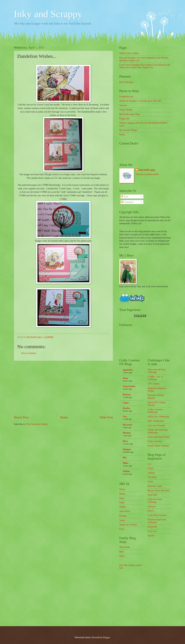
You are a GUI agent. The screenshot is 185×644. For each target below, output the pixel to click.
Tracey (151, 468)
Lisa (125, 416)
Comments (127, 202)
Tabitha (123, 507)
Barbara (127, 395)
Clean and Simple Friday (159, 437)
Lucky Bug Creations (157, 515)
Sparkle (151, 536)
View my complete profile (147, 174)
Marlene (127, 433)
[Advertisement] (63, 388)
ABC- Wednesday (156, 421)
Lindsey (151, 473)
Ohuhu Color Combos (129, 53)
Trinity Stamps (126, 110)
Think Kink (125, 547)
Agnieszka (128, 370)
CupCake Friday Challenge (155, 501)
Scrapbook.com (126, 97)
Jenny (122, 498)
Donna (122, 494)
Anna (125, 378)
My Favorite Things (128, 130)
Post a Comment (29, 353)
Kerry (122, 529)
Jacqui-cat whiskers (128, 525)
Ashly (122, 556)
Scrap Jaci (152, 531)
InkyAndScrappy (147, 170)
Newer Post (21, 417)
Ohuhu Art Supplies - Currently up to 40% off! (140, 101)
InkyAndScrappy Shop (130, 114)
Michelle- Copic (155, 486)
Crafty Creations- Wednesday (155, 411)
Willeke (126, 471)
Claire (126, 403)
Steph (122, 503)
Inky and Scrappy (48, 14)
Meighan (127, 449)
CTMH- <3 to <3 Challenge (155, 378)
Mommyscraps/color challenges (157, 521)
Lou (149, 464)
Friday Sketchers (155, 441)
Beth (121, 552)
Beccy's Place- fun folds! (159, 491)
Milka (126, 463)
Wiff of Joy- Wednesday (159, 417)
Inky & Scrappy (126, 82)
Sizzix (122, 134)
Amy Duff (152, 495)
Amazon (123, 105)
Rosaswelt (152, 527)
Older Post (106, 417)
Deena (122, 489)
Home (64, 417)
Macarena (128, 425)
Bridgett (123, 516)
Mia (125, 458)
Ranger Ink (124, 119)
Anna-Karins (129, 386)
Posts (125, 197)
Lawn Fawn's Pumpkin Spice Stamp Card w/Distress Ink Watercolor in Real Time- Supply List (145, 66)
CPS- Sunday (154, 384)
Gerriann (152, 506)
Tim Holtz (152, 477)
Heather (127, 408)
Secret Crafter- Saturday (159, 446)
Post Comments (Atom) (37, 424)
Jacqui (122, 520)
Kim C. (151, 511)
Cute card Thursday (157, 425)
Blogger (106, 637)
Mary (125, 441)
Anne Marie (125, 511)
